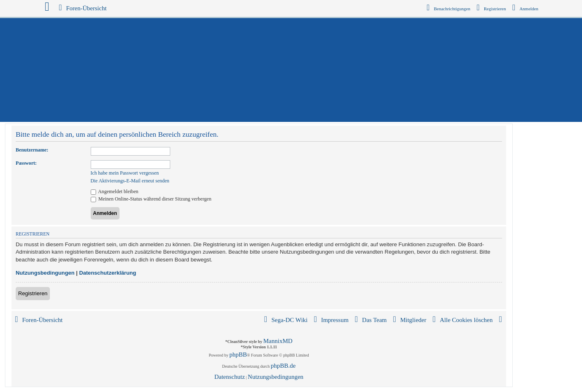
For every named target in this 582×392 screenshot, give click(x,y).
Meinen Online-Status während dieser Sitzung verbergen (151, 199)
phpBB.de (283, 366)
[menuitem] (526, 9)
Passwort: (26, 163)
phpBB (238, 355)
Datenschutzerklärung (108, 273)
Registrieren (33, 293)
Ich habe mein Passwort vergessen (125, 173)
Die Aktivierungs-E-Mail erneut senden (130, 181)
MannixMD (278, 341)
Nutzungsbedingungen (45, 273)
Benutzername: (32, 150)
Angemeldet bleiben (115, 191)
